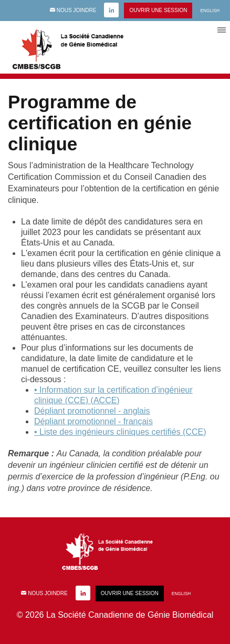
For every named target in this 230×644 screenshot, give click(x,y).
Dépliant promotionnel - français (93, 421)
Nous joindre (73, 10)
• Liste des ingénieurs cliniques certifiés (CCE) (120, 432)
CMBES (79, 47)
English (210, 11)
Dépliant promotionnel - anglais (92, 411)
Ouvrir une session (158, 10)
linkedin (111, 11)
